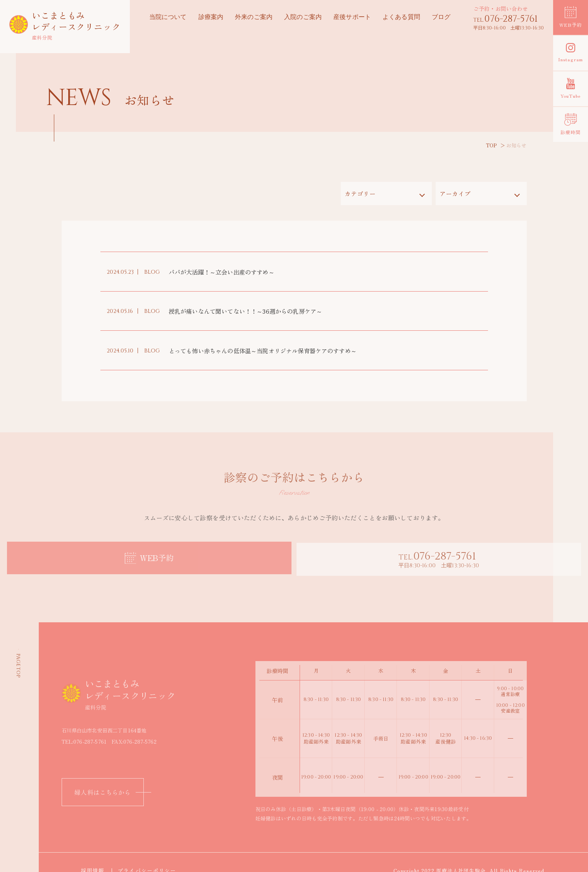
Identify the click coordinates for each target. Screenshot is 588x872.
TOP (491, 145)
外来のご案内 (254, 17)
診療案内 (211, 17)
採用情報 (95, 852)
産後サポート (352, 17)
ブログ (441, 17)
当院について (168, 17)
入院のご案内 (303, 17)
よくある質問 (401, 17)
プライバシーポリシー (150, 852)
